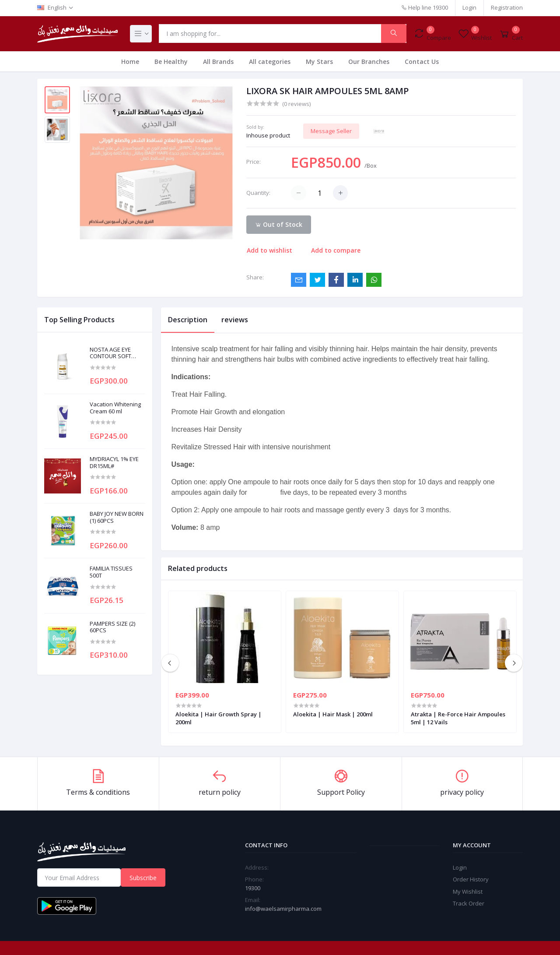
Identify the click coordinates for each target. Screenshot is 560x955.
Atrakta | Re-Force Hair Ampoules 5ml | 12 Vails (458, 718)
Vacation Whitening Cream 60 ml (115, 408)
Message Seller (331, 131)
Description (188, 320)
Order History (471, 879)
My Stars (319, 62)
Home (130, 62)
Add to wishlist (269, 250)
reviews (235, 320)
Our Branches (369, 62)
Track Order (469, 903)
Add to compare (336, 250)
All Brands (218, 62)
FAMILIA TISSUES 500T (111, 572)
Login (469, 7)
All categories (270, 62)
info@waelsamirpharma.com (283, 909)
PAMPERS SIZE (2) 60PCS (112, 627)
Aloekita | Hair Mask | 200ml (333, 714)
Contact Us (422, 62)
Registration (507, 7)
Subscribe (143, 878)
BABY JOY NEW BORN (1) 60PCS (117, 517)
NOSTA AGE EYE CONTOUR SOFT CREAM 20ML (110, 353)
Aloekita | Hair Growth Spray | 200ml (219, 718)
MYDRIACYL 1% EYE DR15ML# (114, 463)
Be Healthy (171, 62)
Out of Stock (279, 224)
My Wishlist (468, 892)
